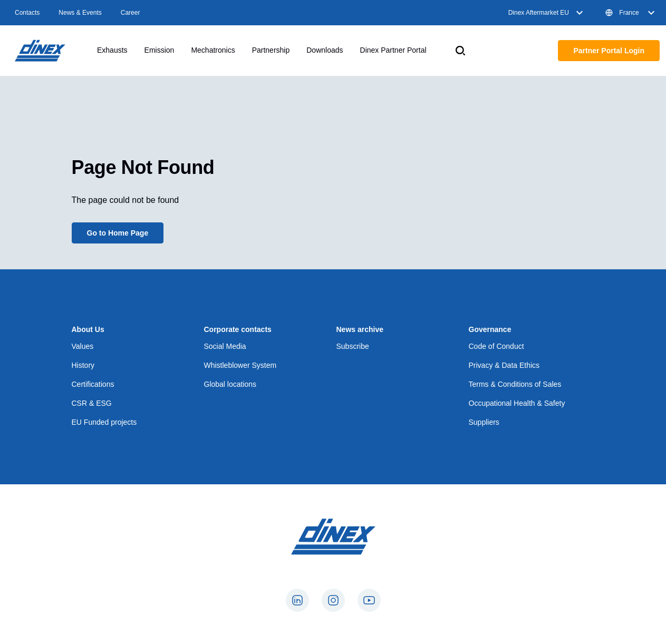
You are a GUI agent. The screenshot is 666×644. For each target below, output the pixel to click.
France (631, 13)
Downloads (325, 50)
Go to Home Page (118, 233)
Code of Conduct (496, 346)
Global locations (230, 384)
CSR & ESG (92, 403)
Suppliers (484, 422)
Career (131, 13)
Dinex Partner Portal (393, 50)
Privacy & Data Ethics (504, 365)
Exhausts (112, 50)
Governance (490, 329)
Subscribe (353, 346)
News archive (360, 329)
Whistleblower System (240, 365)
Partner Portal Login (609, 51)
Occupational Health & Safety (517, 403)
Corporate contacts (238, 329)
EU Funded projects (104, 422)
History (83, 365)
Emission (160, 50)
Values (83, 346)
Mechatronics (213, 50)
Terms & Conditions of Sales (515, 384)
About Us (88, 329)
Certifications (93, 384)
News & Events (80, 13)
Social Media (225, 346)
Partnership (271, 50)
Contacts (27, 13)
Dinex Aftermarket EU (547, 13)
